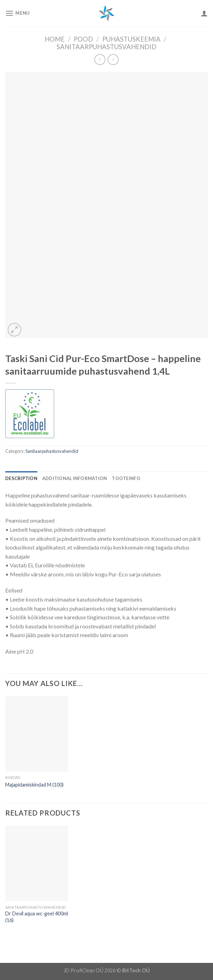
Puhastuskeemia (131, 39)
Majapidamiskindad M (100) (34, 785)
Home (55, 39)
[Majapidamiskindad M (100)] (37, 734)
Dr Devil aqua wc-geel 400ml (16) (37, 917)
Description (21, 478)
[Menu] (17, 13)
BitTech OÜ (136, 970)
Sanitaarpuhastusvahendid (106, 47)
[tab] (21, 478)
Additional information (75, 478)
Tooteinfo (126, 478)
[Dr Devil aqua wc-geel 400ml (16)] (37, 863)
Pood (83, 39)
